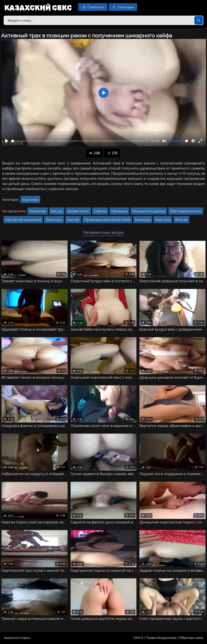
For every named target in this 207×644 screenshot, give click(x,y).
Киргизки (30, 200)
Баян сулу (54, 220)
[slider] (80, 141)
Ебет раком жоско (186, 211)
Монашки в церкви (149, 211)
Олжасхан (38, 211)
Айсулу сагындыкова (23, 220)
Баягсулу (163, 220)
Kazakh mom (78, 211)
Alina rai (181, 220)
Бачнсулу (143, 220)
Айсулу (57, 211)
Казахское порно (17, 638)
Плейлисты (93, 7)
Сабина (100, 211)
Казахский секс (38, 7)
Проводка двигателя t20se (107, 220)
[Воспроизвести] (7, 141)
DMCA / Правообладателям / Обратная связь (168, 638)
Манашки (119, 211)
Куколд (73, 220)
